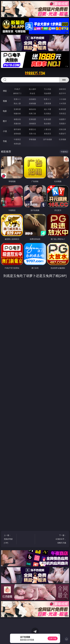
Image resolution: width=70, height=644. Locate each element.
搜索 (64, 80)
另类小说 (32, 134)
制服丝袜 (17, 113)
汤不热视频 (47, 139)
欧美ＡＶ (47, 99)
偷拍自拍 (32, 109)
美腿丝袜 (17, 124)
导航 (5, 141)
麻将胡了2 (17, 93)
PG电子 (17, 89)
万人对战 (47, 89)
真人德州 (32, 89)
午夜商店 (17, 139)
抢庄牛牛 (62, 93)
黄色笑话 (47, 134)
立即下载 (53, 638)
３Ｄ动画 (62, 99)
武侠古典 (62, 129)
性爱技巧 (62, 134)
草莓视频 (32, 139)
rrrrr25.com (35, 73)
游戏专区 (62, 89)
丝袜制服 (32, 103)
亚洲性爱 (17, 109)
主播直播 (47, 103)
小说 (5, 131)
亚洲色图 (32, 119)
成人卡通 (47, 109)
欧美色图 (47, 119)
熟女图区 (47, 124)
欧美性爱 (62, 109)
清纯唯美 (32, 124)
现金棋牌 (47, 93)
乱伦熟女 (47, 113)
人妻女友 (47, 129)
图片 (5, 121)
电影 (5, 111)
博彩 (5, 91)
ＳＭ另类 (62, 103)
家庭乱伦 (32, 129)
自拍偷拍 (32, 99)
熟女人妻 (17, 103)
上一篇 (9, 539)
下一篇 (61, 539)
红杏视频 (62, 139)
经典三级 (32, 113)
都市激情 (17, 129)
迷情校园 (17, 134)
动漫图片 (62, 119)
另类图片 (62, 124)
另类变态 (62, 113)
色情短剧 (17, 144)
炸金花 (32, 93)
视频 (5, 101)
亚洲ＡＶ (17, 99)
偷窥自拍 (17, 119)
